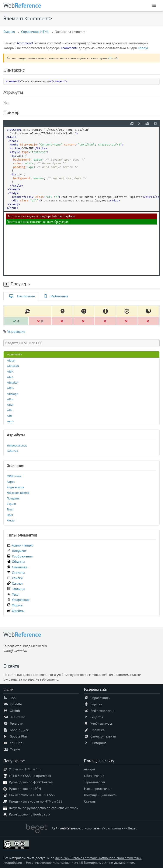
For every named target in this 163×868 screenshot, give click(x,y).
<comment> (14, 354)
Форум (15, 749)
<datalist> (13, 366)
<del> (10, 377)
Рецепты (97, 717)
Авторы (90, 769)
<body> (143, 48)
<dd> (10, 371)
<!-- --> (113, 58)
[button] (154, 6)
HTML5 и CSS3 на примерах (30, 776)
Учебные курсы (102, 723)
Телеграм (17, 723)
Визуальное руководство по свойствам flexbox (44, 808)
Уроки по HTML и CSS (25, 769)
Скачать (90, 801)
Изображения (22, 556)
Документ (19, 551)
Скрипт (11, 504)
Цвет (10, 515)
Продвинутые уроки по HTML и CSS (36, 801)
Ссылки (17, 583)
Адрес (11, 482)
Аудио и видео (23, 545)
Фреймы (18, 611)
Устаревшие (16, 331)
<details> (13, 382)
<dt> (10, 416)
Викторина (98, 743)
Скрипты (18, 573)
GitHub (15, 711)
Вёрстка (96, 704)
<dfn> (10, 388)
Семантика (20, 567)
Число (11, 520)
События (12, 451)
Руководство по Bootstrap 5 (30, 814)
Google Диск (19, 730)
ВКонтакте (17, 717)
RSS (13, 698)
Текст (10, 509)
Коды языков (15, 487)
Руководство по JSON (25, 789)
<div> (10, 405)
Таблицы (18, 589)
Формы (17, 605)
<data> (11, 360)
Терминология (95, 782)
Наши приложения (98, 789)
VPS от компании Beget (119, 828)
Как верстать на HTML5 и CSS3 (32, 795)
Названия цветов (18, 493)
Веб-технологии (102, 711)
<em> (10, 421)
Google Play (19, 736)
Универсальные (17, 445)
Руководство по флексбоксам (31, 782)
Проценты (13, 498)
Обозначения (94, 776)
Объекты (18, 562)
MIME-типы (14, 476)
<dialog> (12, 394)
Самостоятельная (103, 736)
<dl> (10, 410)
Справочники (100, 698)
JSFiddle (16, 704)
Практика (98, 730)
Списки (17, 578)
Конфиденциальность (100, 795)
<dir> (10, 399)
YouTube (16, 743)
